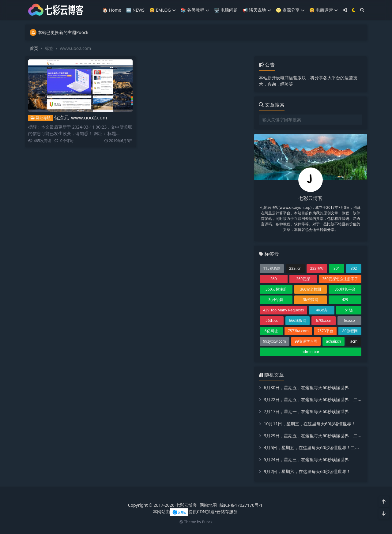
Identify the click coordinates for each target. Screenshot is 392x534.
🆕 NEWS (135, 10)
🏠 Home (112, 10)
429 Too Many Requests (283, 310)
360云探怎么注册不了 (340, 279)
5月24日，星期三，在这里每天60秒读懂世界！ (308, 459)
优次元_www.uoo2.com (81, 118)
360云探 (303, 279)
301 (337, 268)
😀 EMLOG (163, 10)
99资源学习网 (306, 341)
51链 (349, 310)
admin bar (311, 352)
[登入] (345, 10)
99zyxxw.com (275, 341)
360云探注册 (276, 289)
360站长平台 (345, 289)
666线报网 (298, 320)
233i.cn (295, 268)
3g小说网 (276, 300)
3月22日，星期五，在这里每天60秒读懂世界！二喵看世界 (319, 399)
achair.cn (333, 341)
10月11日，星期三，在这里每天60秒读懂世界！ (310, 424)
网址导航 (41, 118)
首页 (34, 48)
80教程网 (350, 331)
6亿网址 (271, 331)
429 (345, 300)
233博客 (317, 268)
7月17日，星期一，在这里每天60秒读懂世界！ (308, 411)
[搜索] (362, 10)
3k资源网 (310, 300)
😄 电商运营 (324, 10)
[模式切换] (354, 10)
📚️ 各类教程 (195, 10)
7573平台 (325, 331)
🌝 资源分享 (290, 10)
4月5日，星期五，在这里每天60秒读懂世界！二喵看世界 (318, 448)
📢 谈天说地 (257, 10)
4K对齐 (322, 310)
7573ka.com (298, 331)
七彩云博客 (186, 505)
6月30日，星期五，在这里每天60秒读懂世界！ (308, 387)
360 (274, 279)
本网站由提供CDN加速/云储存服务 (195, 511)
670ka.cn (323, 320)
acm (354, 341)
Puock (207, 522)
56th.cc (272, 320)
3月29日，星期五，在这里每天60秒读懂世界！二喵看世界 (319, 436)
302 (354, 268)
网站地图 (208, 505)
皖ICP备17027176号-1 (241, 505)
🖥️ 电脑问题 (226, 10)
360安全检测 (311, 289)
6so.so (349, 320)
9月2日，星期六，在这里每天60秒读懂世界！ (307, 471)
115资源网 (272, 268)
